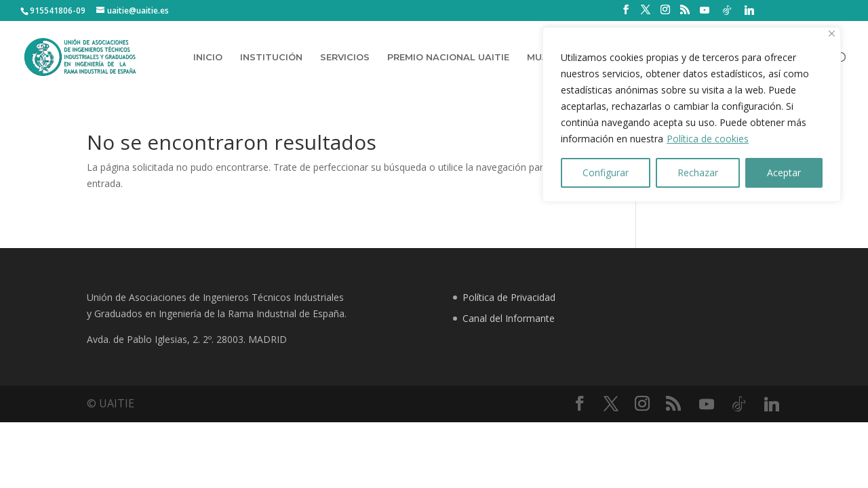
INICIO (208, 57)
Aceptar (784, 172)
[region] (692, 115)
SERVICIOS (345, 57)
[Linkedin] (749, 10)
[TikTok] (727, 10)
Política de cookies (708, 139)
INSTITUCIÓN (271, 57)
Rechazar (698, 172)
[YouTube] (705, 10)
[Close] (832, 34)
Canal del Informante (509, 318)
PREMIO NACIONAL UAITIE (448, 57)
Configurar (606, 172)
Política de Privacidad (509, 297)
